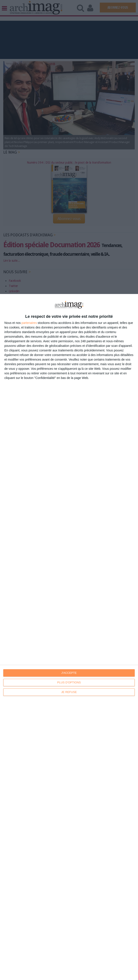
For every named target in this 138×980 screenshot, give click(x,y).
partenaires (29, 323)
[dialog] (69, 637)
